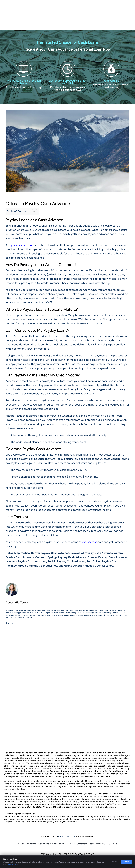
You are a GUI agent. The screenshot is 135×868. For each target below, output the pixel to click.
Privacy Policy (13, 865)
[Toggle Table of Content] (33, 211)
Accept (127, 862)
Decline (114, 862)
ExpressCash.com (67, 836)
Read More (11, 623)
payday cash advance (21, 245)
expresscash (90, 542)
